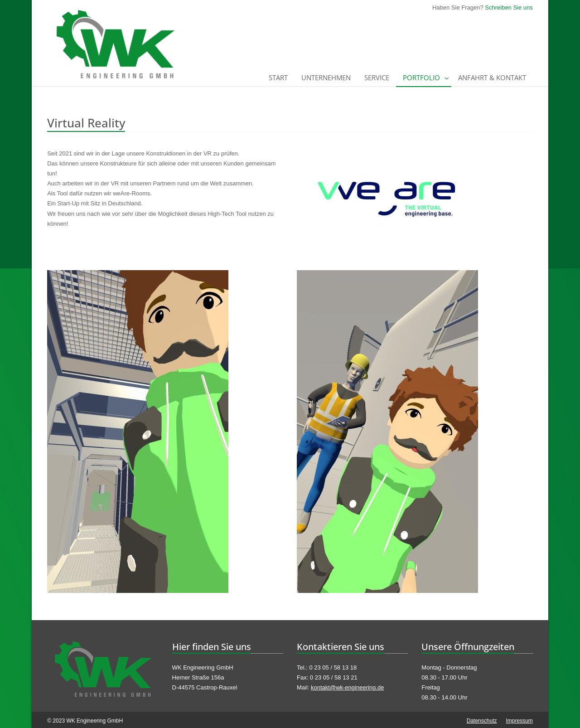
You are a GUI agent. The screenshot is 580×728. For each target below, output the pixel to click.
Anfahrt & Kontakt (492, 78)
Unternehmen (326, 78)
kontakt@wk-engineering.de (347, 687)
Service (377, 78)
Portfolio (421, 78)
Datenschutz (482, 721)
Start (278, 78)
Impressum (519, 721)
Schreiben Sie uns (509, 7)
